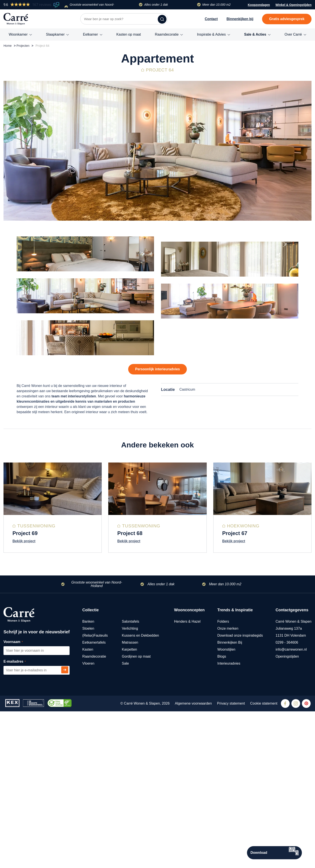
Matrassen (130, 799)
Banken (88, 778)
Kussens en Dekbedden (140, 792)
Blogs (222, 813)
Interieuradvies (229, 820)
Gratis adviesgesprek (287, 19)
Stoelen (88, 785)
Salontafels (130, 778)
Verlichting (130, 785)
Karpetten (129, 806)
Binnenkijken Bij (230, 799)
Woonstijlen (226, 806)
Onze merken (228, 785)
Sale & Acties (255, 34)
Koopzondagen (259, 5)
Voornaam (18, 799)
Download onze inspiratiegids (240, 792)
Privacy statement (231, 860)
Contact (211, 19)
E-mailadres (20, 818)
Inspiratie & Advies (211, 34)
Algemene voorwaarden (193, 860)
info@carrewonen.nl (291, 806)
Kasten (88, 806)
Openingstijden (287, 813)
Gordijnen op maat (136, 813)
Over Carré (293, 34)
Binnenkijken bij (240, 19)
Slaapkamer (55, 34)
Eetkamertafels (94, 799)
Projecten (23, 46)
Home (8, 46)
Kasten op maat (129, 34)
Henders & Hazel (187, 778)
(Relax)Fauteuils (95, 792)
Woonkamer (18, 34)
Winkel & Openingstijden (293, 5)
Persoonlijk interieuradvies (158, 500)
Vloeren (88, 820)
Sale (125, 820)
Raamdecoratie (167, 34)
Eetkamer (90, 34)
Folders (223, 778)
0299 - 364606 (287, 799)
